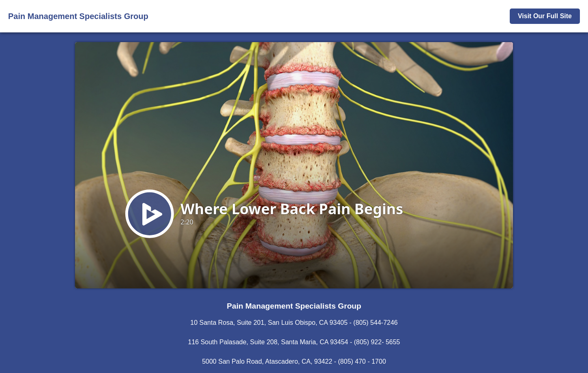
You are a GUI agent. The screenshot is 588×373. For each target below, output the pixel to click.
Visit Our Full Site (545, 16)
